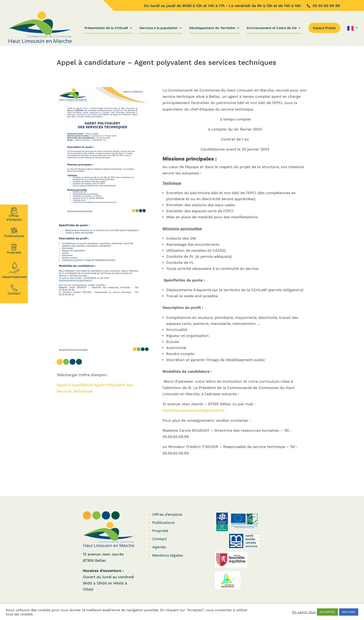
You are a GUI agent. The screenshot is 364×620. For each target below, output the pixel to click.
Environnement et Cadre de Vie (272, 28)
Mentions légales (167, 555)
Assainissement (15, 269)
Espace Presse (324, 28)
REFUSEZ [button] (349, 612)
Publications (14, 232)
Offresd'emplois (14, 214)
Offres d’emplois (167, 514)
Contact (14, 290)
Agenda (159, 547)
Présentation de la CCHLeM (106, 28)
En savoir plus (304, 612)
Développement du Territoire (212, 28)
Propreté (14, 249)
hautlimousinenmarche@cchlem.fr (194, 410)
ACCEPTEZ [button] (327, 612)
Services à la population (159, 28)
